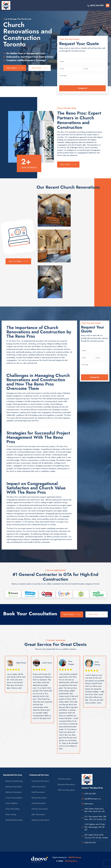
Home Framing (11, 814)
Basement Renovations (14, 787)
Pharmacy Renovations (40, 809)
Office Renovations (39, 787)
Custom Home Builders (14, 798)
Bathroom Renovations (14, 792)
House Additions (12, 803)
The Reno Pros (71, 861)
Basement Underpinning (14, 781)
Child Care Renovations (66, 790)
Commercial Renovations (40, 781)
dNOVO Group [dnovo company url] (75, 857)
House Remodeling (12, 809)
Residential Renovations (14, 820)
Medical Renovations (39, 798)
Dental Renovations (39, 803)
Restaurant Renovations (66, 784)
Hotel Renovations (64, 779)
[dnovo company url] (40, 860)
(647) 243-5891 (97, 5)
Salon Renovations (38, 814)
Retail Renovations (38, 792)
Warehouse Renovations (40, 820)
